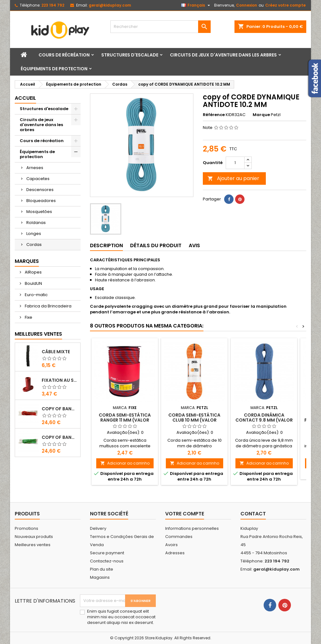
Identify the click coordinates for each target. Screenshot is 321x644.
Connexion (247, 5)
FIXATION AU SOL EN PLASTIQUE (60, 380)
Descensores (40, 190)
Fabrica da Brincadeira (48, 306)
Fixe (28, 317)
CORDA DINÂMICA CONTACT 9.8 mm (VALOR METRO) (264, 420)
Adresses (175, 553)
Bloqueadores (41, 201)
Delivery (98, 528)
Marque (261, 115)
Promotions (26, 528)
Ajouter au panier (233, 178)
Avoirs (171, 545)
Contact (253, 514)
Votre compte (185, 514)
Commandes (179, 537)
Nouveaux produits (34, 537)
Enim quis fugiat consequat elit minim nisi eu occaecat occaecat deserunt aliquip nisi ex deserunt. (121, 617)
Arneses (35, 168)
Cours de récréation (64, 55)
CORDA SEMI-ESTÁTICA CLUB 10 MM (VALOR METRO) (194, 420)
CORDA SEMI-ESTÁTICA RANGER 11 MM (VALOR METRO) (125, 420)
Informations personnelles (192, 528)
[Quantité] (235, 163)
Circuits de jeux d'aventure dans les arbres (223, 55)
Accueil (25, 98)
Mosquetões (39, 212)
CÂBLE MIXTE (56, 352)
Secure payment (107, 553)
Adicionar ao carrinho (125, 463)
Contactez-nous (107, 561)
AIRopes (33, 272)
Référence (214, 115)
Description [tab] (106, 245)
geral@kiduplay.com (110, 5)
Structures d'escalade (130, 55)
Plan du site (102, 569)
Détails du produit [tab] (156, 245)
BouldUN (33, 283)
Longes (34, 234)
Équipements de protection (54, 69)
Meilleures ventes (33, 545)
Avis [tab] (194, 245)
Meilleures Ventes (38, 334)
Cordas (34, 245)
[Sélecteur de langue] (196, 5)
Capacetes (38, 179)
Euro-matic (36, 295)
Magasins (100, 577)
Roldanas (36, 223)
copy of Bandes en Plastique (60, 409)
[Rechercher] (160, 27)
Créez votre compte (285, 5)
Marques (27, 261)
